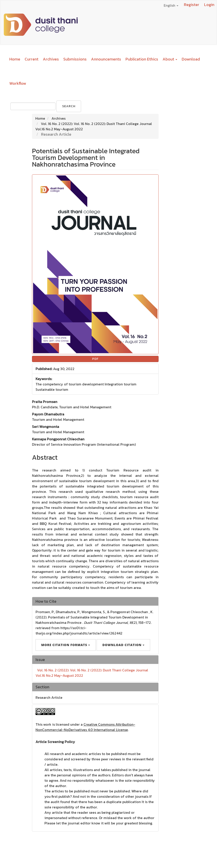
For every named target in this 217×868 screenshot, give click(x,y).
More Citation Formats (66, 645)
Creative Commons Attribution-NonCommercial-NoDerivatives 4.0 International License (85, 727)
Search (69, 106)
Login (209, 5)
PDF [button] (95, 359)
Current (32, 59)
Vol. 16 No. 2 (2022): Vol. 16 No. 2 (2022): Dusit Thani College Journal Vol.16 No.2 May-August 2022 (92, 673)
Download (191, 59)
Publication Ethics (142, 59)
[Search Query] (33, 106)
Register (192, 5)
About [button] (170, 59)
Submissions (75, 59)
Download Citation (123, 645)
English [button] (171, 5)
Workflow (18, 83)
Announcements (106, 59)
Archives (51, 59)
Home (15, 59)
